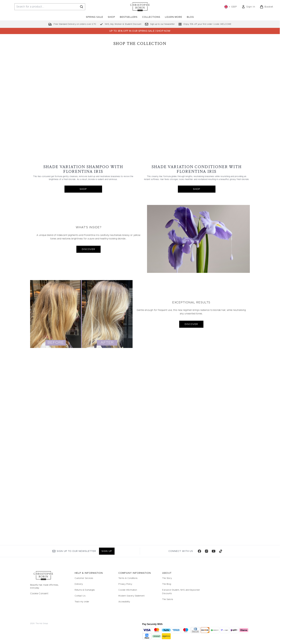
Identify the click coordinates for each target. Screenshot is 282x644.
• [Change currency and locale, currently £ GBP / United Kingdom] (231, 7)
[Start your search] (50, 7)
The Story (167, 578)
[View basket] (267, 7)
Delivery (79, 584)
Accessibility (124, 602)
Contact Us (80, 596)
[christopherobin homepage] (140, 7)
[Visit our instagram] (207, 551)
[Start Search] (82, 7)
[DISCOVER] (198, 262)
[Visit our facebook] (199, 551)
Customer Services (84, 578)
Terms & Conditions (128, 578)
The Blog (167, 584)
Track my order (82, 602)
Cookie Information (128, 590)
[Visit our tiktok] (221, 551)
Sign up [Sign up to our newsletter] (107, 551)
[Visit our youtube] (214, 551)
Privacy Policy (125, 584)
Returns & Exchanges (85, 590)
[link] (248, 7)
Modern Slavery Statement (131, 596)
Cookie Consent (39, 594)
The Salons (168, 599)
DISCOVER (88, 272)
